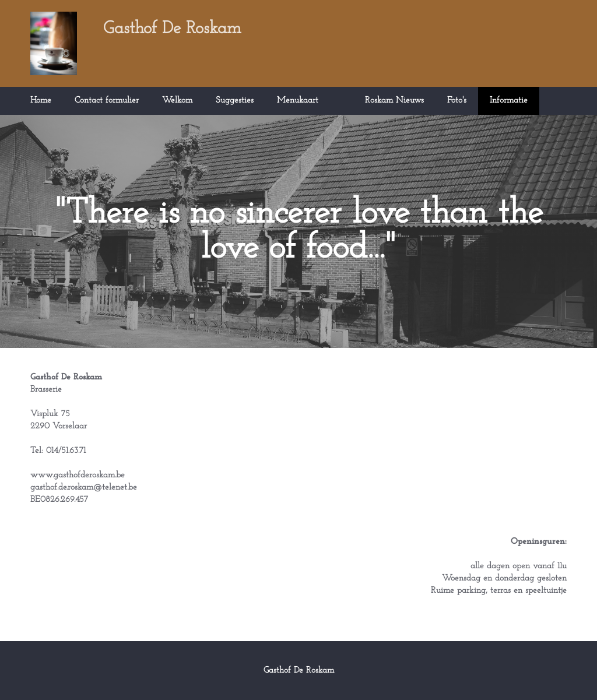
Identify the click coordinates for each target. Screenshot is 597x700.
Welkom (177, 101)
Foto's (457, 101)
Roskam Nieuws (394, 101)
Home (41, 101)
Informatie (509, 101)
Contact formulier (107, 101)
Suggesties (235, 101)
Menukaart (298, 101)
